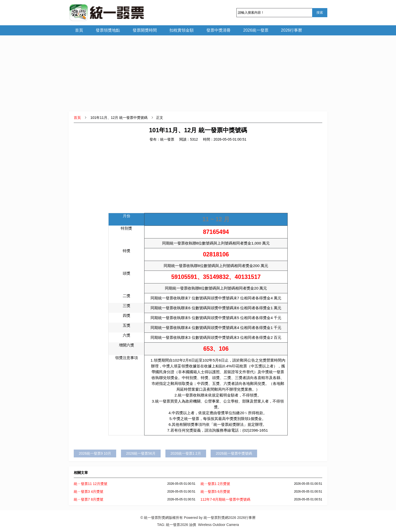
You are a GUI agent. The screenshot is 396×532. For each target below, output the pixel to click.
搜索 (320, 13)
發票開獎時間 (145, 30)
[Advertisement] (198, 71)
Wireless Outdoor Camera (218, 525)
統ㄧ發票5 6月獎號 (215, 492)
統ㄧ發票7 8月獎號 (89, 499)
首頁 (79, 30)
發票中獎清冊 (218, 30)
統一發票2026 (177, 525)
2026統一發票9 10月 (95, 453)
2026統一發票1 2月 (186, 453)
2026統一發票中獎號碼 (234, 453)
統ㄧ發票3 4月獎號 (89, 492)
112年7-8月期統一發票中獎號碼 (226, 499)
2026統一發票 (256, 30)
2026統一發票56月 (141, 453)
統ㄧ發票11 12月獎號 (91, 484)
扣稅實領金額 (182, 30)
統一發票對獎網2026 (220, 518)
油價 (192, 525)
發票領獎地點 (108, 30)
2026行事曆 (292, 30)
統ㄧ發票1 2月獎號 (215, 484)
